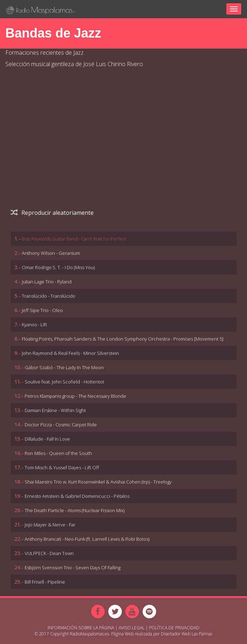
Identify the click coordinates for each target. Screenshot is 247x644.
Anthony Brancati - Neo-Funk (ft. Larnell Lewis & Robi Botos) (87, 539)
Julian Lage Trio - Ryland (47, 282)
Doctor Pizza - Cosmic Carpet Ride (61, 425)
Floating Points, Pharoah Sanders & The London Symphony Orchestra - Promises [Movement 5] (123, 339)
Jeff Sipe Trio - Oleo (42, 310)
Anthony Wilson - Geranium (51, 253)
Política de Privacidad (174, 628)
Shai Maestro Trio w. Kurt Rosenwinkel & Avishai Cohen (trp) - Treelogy (98, 482)
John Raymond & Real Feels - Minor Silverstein (70, 353)
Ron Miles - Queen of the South (58, 453)
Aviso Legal (132, 628)
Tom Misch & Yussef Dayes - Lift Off (62, 467)
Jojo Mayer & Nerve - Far (50, 525)
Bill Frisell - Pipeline (45, 582)
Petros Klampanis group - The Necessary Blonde (75, 396)
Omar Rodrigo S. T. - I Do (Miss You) (58, 267)
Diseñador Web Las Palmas (187, 634)
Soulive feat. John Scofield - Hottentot (64, 382)
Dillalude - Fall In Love (47, 439)
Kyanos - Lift (34, 325)
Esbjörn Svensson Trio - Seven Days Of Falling (73, 568)
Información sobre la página (81, 628)
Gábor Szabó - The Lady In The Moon (64, 367)
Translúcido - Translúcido (49, 296)
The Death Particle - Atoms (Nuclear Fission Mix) (75, 510)
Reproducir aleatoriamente (52, 213)
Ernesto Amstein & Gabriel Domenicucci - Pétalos (77, 496)
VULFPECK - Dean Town (49, 553)
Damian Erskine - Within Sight (55, 410)
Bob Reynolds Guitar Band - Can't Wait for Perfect (74, 239)
